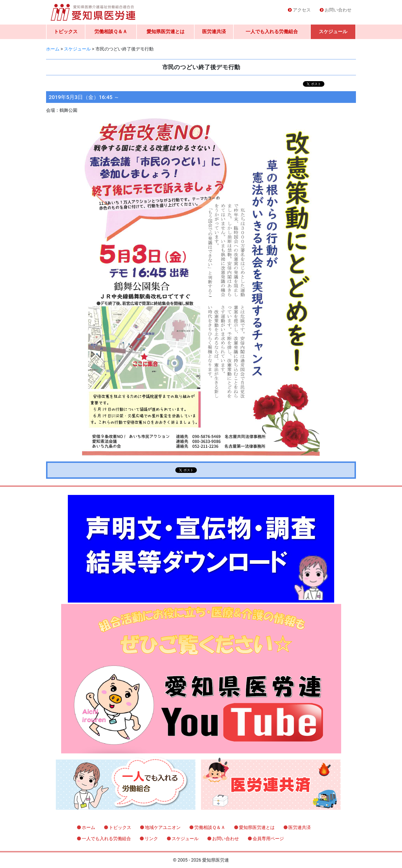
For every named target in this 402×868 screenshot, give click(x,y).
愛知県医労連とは (166, 32)
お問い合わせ (338, 10)
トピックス (66, 32)
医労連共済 (214, 32)
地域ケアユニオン (163, 827)
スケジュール (333, 32)
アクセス (302, 10)
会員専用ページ (268, 839)
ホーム (88, 827)
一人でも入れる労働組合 (272, 32)
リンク (151, 839)
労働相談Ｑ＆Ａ (111, 32)
